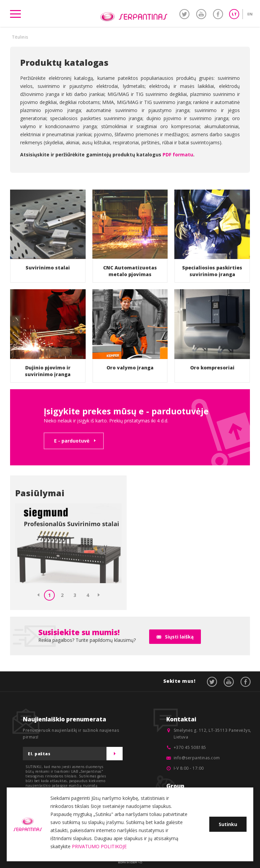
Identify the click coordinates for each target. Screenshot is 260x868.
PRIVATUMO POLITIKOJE (99, 846)
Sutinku (228, 824)
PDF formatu (178, 155)
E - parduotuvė (72, 441)
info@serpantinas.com (197, 758)
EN (250, 14)
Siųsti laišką (179, 637)
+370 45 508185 (190, 747)
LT (234, 14)
